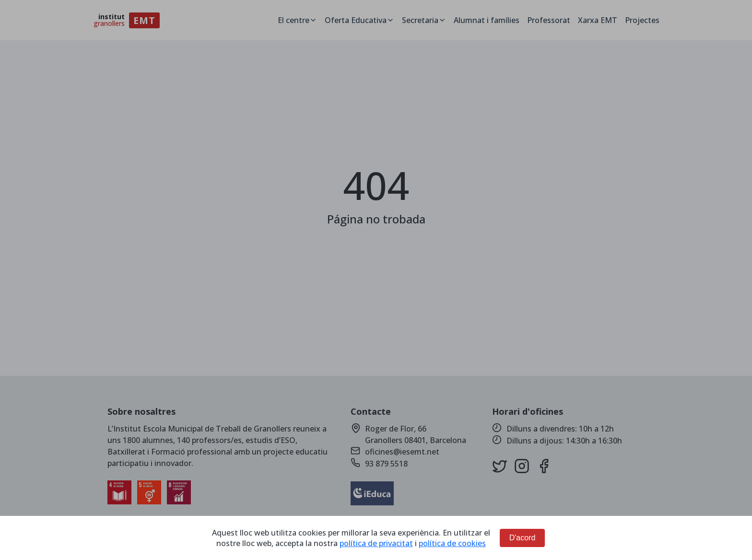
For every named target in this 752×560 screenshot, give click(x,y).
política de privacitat (376, 543)
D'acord (523, 538)
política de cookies (452, 543)
